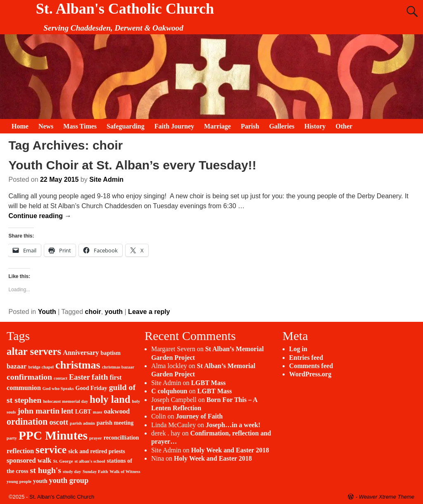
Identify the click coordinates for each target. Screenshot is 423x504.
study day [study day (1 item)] (72, 472)
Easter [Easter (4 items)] (80, 377)
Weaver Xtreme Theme (387, 497)
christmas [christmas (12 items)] (78, 365)
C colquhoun (169, 391)
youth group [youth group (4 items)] (69, 480)
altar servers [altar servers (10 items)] (34, 351)
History (315, 126)
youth (114, 312)
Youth (47, 312)
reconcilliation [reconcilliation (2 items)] (121, 437)
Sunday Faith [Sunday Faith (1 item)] (95, 472)
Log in (298, 349)
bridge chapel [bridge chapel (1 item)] (41, 367)
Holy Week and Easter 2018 (230, 450)
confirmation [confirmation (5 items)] (29, 377)
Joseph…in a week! (233, 425)
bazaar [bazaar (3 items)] (17, 366)
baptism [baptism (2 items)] (111, 353)
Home (20, 126)
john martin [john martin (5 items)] (39, 411)
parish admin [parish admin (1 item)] (82, 423)
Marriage (217, 126)
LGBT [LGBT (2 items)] (83, 411)
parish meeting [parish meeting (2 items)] (115, 423)
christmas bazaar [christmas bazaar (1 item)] (118, 367)
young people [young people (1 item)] (19, 481)
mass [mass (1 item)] (98, 412)
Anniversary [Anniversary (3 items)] (81, 353)
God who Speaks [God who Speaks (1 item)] (58, 389)
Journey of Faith (199, 416)
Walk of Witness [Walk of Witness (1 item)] (125, 472)
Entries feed (306, 358)
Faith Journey (174, 126)
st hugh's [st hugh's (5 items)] (46, 470)
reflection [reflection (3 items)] (20, 451)
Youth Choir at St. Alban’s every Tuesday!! (132, 165)
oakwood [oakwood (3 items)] (117, 411)
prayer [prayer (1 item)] (96, 438)
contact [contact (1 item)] (61, 378)
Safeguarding (126, 126)
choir (93, 312)
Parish (250, 126)
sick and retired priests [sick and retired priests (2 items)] (97, 451)
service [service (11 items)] (51, 450)
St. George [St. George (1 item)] (63, 461)
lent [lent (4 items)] (67, 411)
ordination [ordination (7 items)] (27, 422)
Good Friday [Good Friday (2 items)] (91, 388)
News (46, 126)
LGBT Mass (208, 383)
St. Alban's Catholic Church (125, 9)
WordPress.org (310, 374)
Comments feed (311, 366)
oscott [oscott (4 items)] (59, 422)
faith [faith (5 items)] (100, 377)
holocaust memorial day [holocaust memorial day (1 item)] (65, 401)
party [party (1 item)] (12, 438)
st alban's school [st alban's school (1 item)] (90, 461)
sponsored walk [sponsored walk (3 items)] (29, 460)
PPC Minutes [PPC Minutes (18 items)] (53, 435)
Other (344, 126)
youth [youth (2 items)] (40, 481)
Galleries (282, 126)
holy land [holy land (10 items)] (110, 399)
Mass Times (80, 126)
